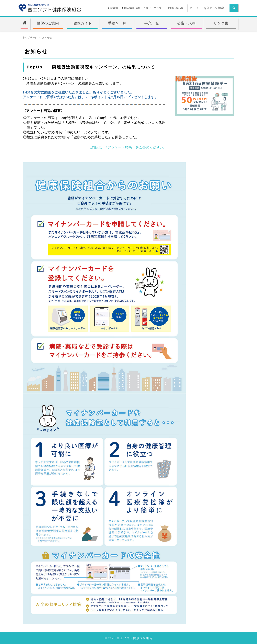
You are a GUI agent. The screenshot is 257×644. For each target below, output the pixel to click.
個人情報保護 (132, 8)
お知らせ (47, 37)
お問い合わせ (176, 8)
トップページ (30, 37)
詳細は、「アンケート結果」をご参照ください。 (128, 147)
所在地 (114, 8)
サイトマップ (154, 8)
